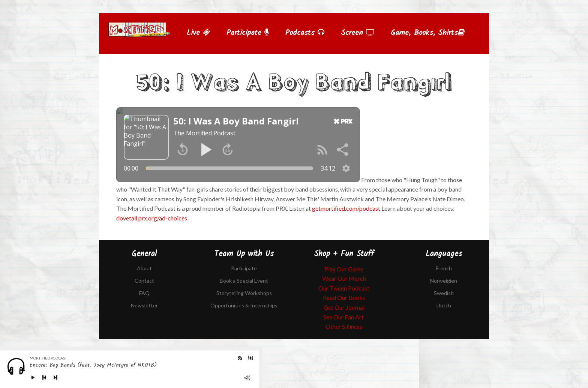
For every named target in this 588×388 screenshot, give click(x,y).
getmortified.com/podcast (346, 208)
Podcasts (305, 33)
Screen (358, 33)
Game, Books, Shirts (428, 33)
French (444, 268)
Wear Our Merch (344, 278)
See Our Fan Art (344, 317)
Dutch (444, 305)
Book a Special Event (244, 281)
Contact (144, 281)
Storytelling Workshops (244, 293)
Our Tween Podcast (344, 288)
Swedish (444, 293)
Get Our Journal (344, 307)
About (144, 268)
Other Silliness (344, 326)
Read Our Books (344, 297)
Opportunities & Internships (244, 305)
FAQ (144, 293)
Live (199, 33)
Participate (248, 33)
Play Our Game (344, 269)
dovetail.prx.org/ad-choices (152, 218)
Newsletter (144, 305)
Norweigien (444, 281)
